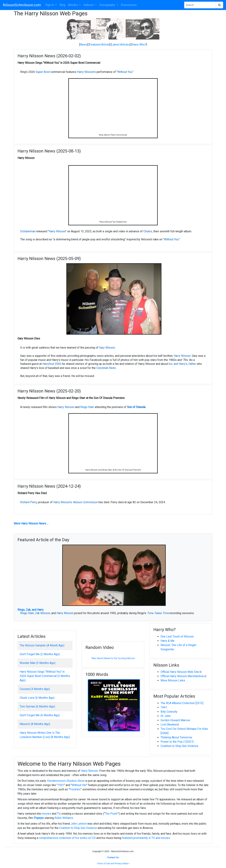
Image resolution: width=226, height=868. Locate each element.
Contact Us (113, 857)
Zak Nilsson (43, 613)
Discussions (129, 5)
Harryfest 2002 (52, 364)
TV (59, 814)
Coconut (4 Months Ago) (35, 689)
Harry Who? (139, 45)
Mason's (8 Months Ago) (35, 724)
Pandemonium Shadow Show (66, 781)
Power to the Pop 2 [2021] (177, 742)
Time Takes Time (158, 613)
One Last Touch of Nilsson (177, 636)
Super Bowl (43, 72)
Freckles (75, 789)
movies (46, 814)
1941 (164, 707)
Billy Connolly (169, 712)
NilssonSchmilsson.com (22, 5)
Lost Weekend (170, 725)
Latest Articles (121, 45)
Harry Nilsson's (86, 72)
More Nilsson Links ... (174, 680)
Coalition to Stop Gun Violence (179, 746)
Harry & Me (168, 641)
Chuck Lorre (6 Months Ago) (37, 698)
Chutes (148, 231)
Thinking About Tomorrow (176, 737)
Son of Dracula (136, 407)
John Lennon (79, 824)
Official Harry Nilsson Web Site (180, 672)
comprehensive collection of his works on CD (67, 838)
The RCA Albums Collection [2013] (182, 703)
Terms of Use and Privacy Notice (113, 864)
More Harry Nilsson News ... (31, 523)
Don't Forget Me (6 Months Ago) (40, 715)
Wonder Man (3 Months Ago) (38, 663)
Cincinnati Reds (106, 368)
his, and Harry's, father (182, 364)
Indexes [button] (89, 5)
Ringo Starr (87, 407)
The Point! (111, 814)
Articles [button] (73, 5)
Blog (62, 5)
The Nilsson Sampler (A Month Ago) (42, 645)
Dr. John (166, 716)
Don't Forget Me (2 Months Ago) (40, 654)
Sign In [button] (50, 5)
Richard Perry (29, 502)
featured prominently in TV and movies (146, 838)
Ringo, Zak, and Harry (31, 610)
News (84, 45)
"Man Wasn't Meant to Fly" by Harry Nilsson (113, 658)
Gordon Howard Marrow (175, 720)
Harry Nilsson (57, 231)
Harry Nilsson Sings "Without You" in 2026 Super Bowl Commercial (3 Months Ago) (45, 676)
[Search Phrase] (200, 5)
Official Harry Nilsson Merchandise (182, 676)
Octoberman (28, 231)
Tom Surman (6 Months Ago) (37, 706)
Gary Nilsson (107, 348)
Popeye (39, 818)
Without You (125, 72)
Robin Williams (64, 818)
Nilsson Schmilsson (85, 502)
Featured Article (99, 45)
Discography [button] (108, 5)
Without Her (79, 785)
